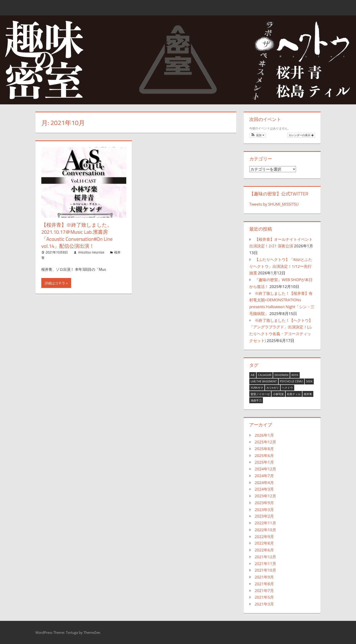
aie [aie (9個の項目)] (253, 375)
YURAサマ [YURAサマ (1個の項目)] (257, 388)
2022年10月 (265, 530)
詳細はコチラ (55, 283)
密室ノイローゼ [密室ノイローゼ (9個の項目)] (260, 394)
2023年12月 (265, 496)
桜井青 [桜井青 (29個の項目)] (308, 394)
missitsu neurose (91, 252)
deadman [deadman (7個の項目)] (281, 375)
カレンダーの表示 (301, 135)
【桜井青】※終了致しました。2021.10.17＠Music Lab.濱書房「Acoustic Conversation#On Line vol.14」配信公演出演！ (77, 235)
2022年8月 (264, 543)
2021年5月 (264, 597)
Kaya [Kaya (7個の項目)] (295, 375)
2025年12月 (265, 442)
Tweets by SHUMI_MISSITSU (274, 204)
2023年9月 (264, 503)
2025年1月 (264, 462)
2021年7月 (264, 591)
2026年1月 (264, 435)
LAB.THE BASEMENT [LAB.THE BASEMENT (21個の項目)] (264, 381)
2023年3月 (264, 510)
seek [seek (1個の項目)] (309, 381)
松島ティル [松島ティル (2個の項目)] (294, 394)
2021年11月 (265, 564)
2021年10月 (265, 570)
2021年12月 (265, 557)
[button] (257, 135)
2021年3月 (264, 604)
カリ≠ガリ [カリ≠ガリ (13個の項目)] (273, 388)
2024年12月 (265, 469)
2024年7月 (264, 476)
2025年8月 (264, 449)
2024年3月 (264, 489)
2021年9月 (264, 577)
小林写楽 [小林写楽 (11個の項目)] (278, 394)
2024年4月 (264, 483)
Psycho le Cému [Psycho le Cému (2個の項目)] (291, 381)
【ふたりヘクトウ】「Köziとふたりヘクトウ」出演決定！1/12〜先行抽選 (281, 266)
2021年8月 (264, 584)
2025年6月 (264, 456)
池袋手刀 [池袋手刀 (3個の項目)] (256, 400)
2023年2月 (264, 516)
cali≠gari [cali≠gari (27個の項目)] (265, 375)
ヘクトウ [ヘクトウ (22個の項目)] (287, 388)
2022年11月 (265, 523)
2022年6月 (264, 550)
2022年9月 (264, 537)
